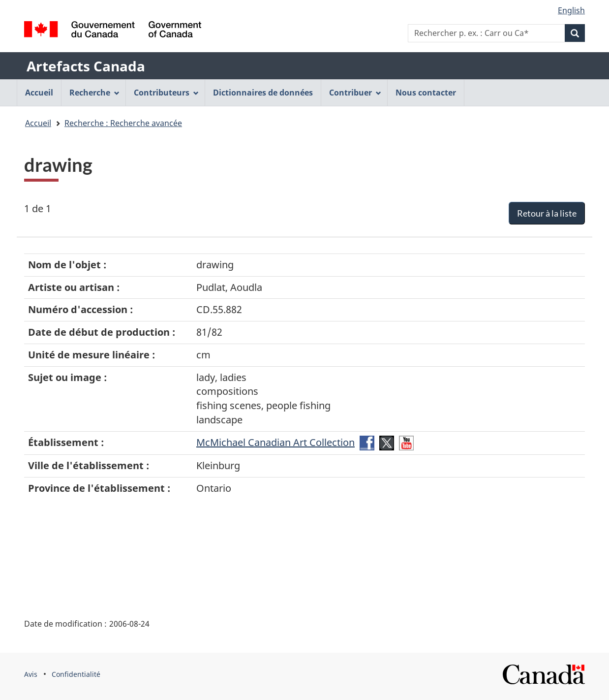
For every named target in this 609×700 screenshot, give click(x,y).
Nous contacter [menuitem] (426, 93)
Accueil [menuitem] (39, 93)
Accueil (38, 123)
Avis (31, 674)
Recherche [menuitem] (94, 93)
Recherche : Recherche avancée (123, 123)
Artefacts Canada (86, 66)
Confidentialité (76, 674)
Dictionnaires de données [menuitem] (263, 93)
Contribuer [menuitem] (355, 93)
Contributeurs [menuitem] (166, 93)
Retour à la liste (547, 213)
